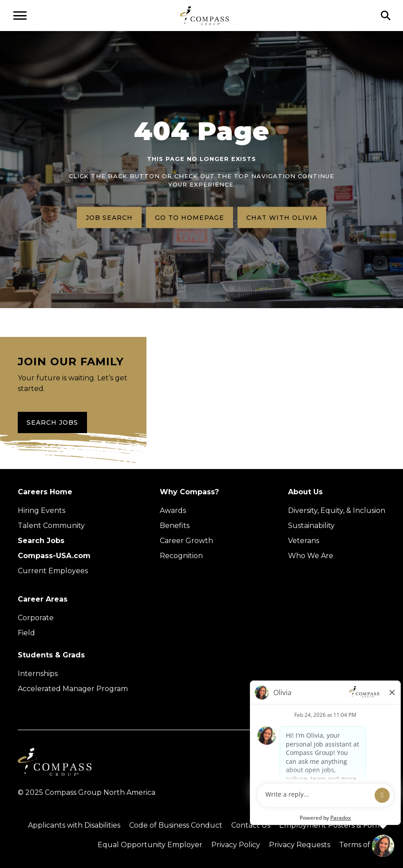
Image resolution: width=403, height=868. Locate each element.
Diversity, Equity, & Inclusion (337, 510)
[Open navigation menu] (20, 16)
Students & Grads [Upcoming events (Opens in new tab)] (51, 655)
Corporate (36, 618)
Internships (38, 674)
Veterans (304, 541)
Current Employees (53, 571)
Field (26, 633)
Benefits (175, 526)
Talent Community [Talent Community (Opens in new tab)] (51, 526)
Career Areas (43, 599)
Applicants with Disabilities (74, 825)
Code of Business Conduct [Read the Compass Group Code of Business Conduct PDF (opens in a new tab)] (176, 825)
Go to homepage (190, 217)
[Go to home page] (204, 15)
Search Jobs (52, 422)
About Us (305, 492)
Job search (109, 217)
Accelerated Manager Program (73, 689)
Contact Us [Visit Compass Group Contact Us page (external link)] (251, 825)
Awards (173, 510)
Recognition (181, 556)
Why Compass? (189, 492)
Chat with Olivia (282, 217)
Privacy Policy (236, 845)
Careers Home (45, 492)
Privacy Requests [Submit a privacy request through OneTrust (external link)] (300, 845)
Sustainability (311, 526)
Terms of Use (362, 845)
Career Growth (186, 541)
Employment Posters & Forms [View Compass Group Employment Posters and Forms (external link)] (332, 825)
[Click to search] (386, 16)
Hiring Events (41, 510)
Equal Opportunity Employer (150, 845)
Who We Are (311, 556)
